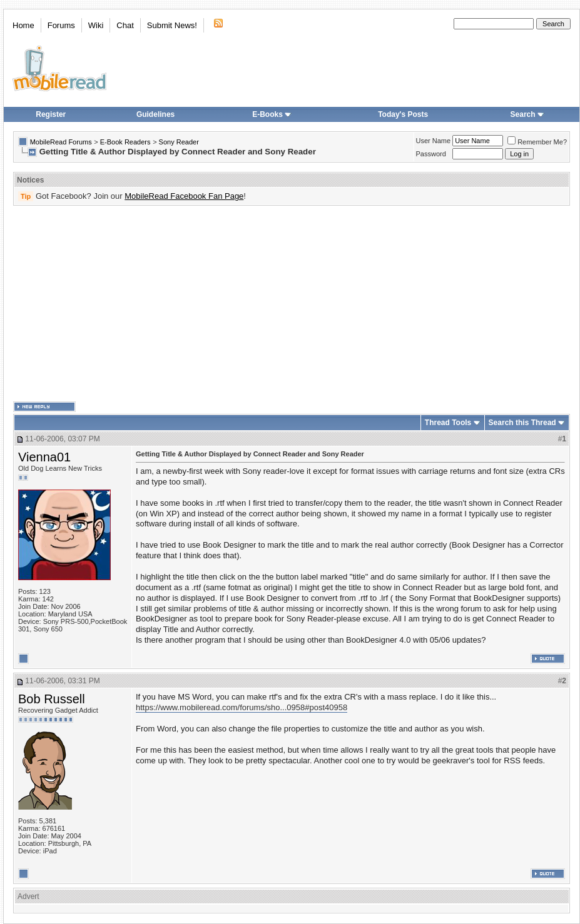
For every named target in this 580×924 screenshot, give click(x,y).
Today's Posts (403, 114)
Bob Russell (52, 699)
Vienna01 (44, 457)
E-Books (272, 114)
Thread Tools (448, 423)
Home (23, 25)
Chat (125, 25)
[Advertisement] (272, 304)
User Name (434, 141)
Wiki (96, 25)
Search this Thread (522, 423)
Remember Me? (537, 142)
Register (51, 114)
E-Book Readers (125, 142)
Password (431, 154)
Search (527, 114)
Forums (61, 25)
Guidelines (155, 114)
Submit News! (172, 25)
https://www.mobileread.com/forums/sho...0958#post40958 (242, 707)
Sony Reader (179, 142)
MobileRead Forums (61, 142)
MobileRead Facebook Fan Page (184, 196)
